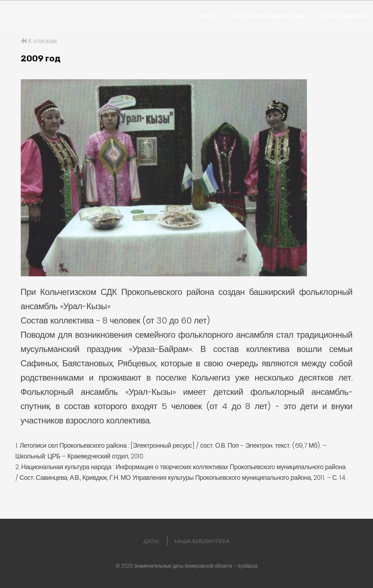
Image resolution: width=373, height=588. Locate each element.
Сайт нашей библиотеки (268, 16)
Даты (207, 16)
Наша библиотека (202, 541)
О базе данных (344, 16)
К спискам (39, 41)
